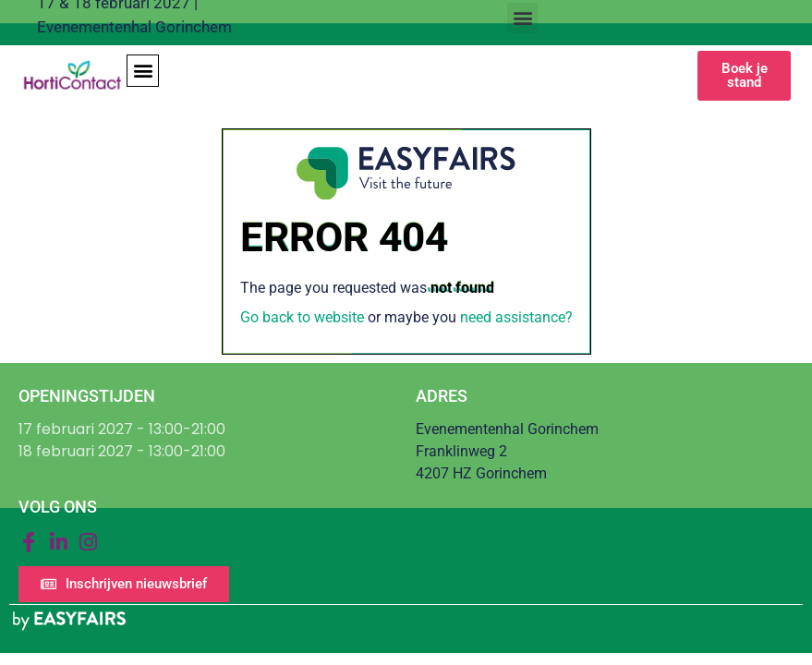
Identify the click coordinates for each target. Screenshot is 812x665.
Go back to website (302, 317)
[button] (522, 18)
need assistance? (516, 317)
